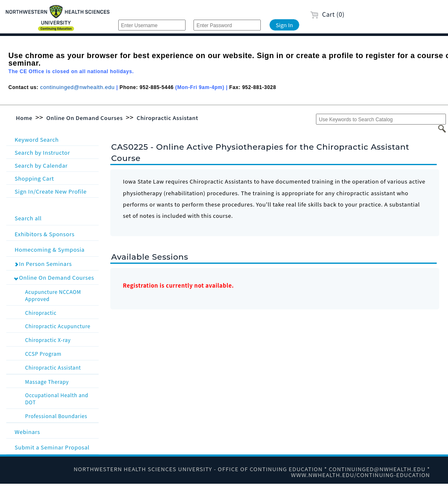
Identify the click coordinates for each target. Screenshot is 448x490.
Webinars (56, 431)
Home (24, 118)
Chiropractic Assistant (167, 118)
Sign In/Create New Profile (51, 191)
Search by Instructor (42, 152)
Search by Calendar (41, 165)
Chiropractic (61, 312)
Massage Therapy (61, 381)
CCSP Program (61, 353)
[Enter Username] (152, 25)
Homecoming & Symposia (56, 249)
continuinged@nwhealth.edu (77, 87)
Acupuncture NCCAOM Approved (61, 295)
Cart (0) (327, 14)
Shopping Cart (34, 178)
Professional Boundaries (61, 415)
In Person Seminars (43, 264)
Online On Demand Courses (85, 118)
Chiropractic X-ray (61, 339)
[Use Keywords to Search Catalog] (381, 119)
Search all (56, 218)
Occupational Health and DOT (61, 398)
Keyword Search (37, 139)
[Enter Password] (227, 25)
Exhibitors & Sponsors (56, 234)
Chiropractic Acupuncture (61, 325)
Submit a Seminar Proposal (56, 447)
